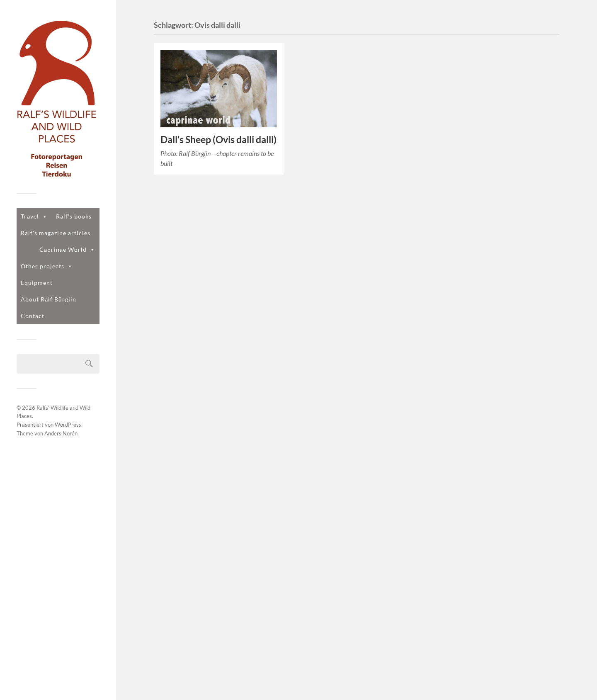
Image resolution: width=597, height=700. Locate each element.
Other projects (47, 266)
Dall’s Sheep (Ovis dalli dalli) (218, 140)
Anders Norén (61, 433)
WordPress (68, 425)
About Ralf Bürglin (49, 299)
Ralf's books (74, 216)
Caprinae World (67, 249)
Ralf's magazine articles (56, 233)
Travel (34, 216)
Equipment (37, 283)
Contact (33, 316)
